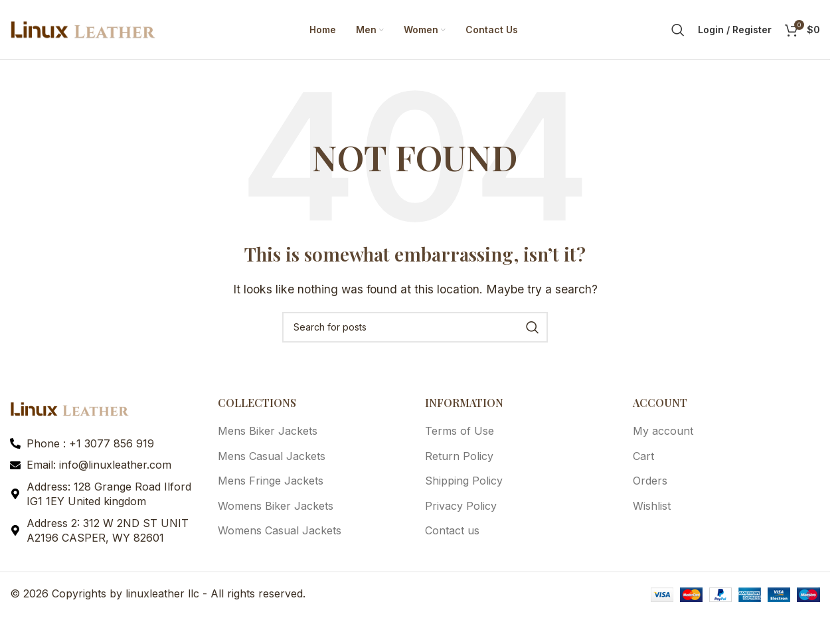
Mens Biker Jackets (268, 431)
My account (663, 431)
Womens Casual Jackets (280, 531)
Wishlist (652, 506)
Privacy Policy (461, 506)
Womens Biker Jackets (276, 506)
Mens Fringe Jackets (271, 481)
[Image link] (70, 409)
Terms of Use (460, 431)
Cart (643, 457)
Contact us (452, 531)
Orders (650, 481)
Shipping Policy (464, 481)
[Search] (678, 30)
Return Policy (459, 457)
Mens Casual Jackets (272, 457)
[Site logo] (83, 29)
